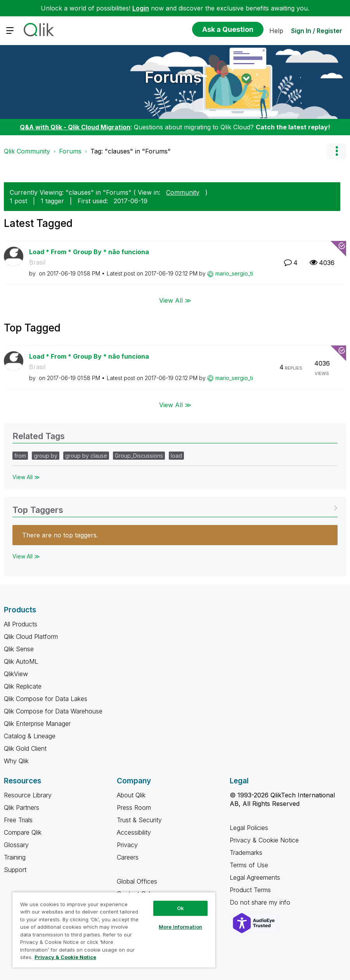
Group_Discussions (139, 456)
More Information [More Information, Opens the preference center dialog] (180, 927)
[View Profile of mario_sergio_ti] (234, 273)
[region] (114, 930)
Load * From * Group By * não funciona (89, 252)
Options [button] (336, 151)
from (20, 456)
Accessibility (134, 832)
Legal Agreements (255, 877)
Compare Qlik (23, 832)
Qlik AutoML (21, 661)
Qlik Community (27, 151)
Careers (128, 857)
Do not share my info (261, 902)
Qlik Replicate (23, 686)
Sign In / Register (317, 31)
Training (15, 857)
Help (276, 31)
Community (183, 192)
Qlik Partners (22, 807)
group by (46, 456)
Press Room (134, 807)
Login (141, 8)
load (176, 456)
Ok (180, 908)
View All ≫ (175, 300)
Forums (173, 77)
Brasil (37, 262)
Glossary (16, 845)
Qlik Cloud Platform (31, 636)
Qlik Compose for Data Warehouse (53, 711)
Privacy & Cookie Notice (264, 840)
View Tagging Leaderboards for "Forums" (175, 507)
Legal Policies (249, 828)
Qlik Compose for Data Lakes (46, 699)
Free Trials (18, 820)
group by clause (86, 456)
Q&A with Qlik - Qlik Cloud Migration (75, 127)
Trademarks (246, 853)
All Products (21, 624)
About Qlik (131, 795)
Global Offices (137, 881)
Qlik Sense (19, 649)
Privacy (127, 845)
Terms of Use (249, 865)
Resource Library (28, 795)
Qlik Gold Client (25, 748)
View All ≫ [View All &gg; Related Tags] (26, 477)
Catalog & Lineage (30, 736)
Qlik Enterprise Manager (37, 724)
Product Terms (250, 890)
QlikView (16, 674)
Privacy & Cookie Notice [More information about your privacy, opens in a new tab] (65, 957)
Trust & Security (139, 820)
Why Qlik (16, 761)
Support (15, 870)
